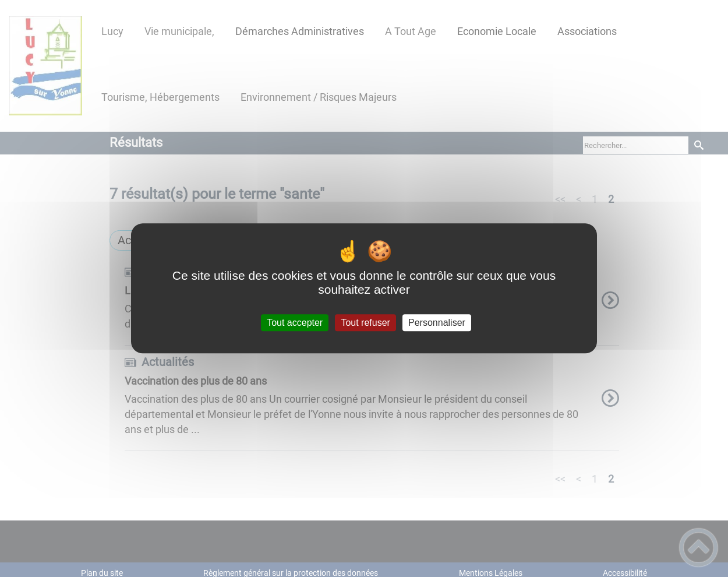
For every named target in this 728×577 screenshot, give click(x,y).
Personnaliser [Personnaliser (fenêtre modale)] (437, 323)
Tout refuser (365, 323)
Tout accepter (295, 323)
